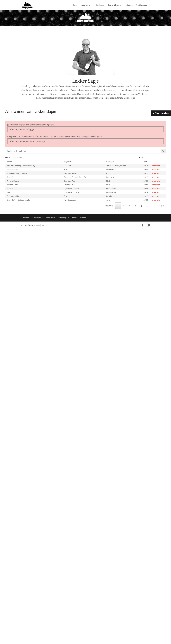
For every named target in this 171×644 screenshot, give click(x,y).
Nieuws (83, 218)
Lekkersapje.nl (64, 218)
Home (75, 5)
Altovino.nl (25, 218)
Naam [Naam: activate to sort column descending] (9, 161)
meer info (156, 166)
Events (75, 218)
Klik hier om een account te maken (28, 141)
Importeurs (85, 5)
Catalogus (100, 5)
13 (154, 206)
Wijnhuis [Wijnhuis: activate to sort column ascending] (68, 161)
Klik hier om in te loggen (22, 129)
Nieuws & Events (114, 5)
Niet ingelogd (142, 5)
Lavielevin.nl (51, 218)
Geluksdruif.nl (38, 218)
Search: (152, 157)
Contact (130, 5)
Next (161, 206)
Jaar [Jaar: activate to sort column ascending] (145, 161)
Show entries (14, 157)
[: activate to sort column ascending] (158, 162)
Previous (109, 206)
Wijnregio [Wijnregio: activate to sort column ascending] (110, 161)
